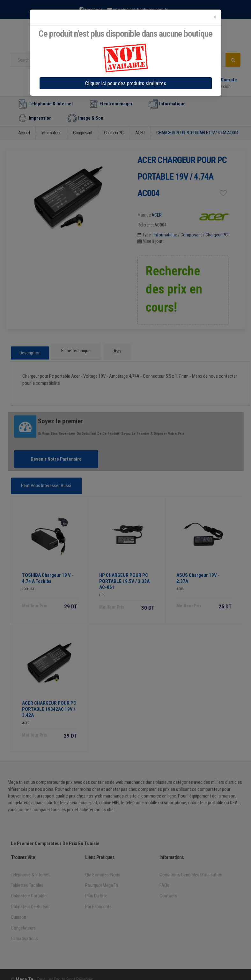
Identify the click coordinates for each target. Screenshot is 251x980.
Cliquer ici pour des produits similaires (126, 83)
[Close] (215, 17)
